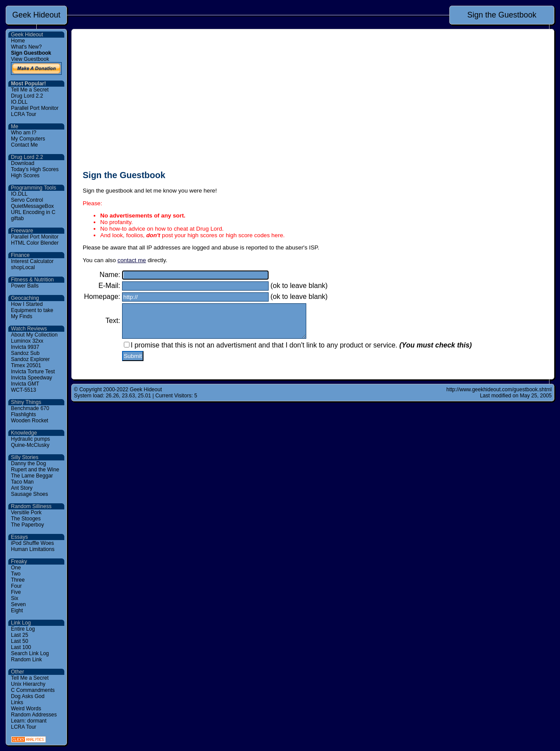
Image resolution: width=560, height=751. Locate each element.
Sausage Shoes (30, 494)
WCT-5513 (23, 390)
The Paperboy (27, 525)
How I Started (27, 304)
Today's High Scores (35, 169)
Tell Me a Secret (30, 90)
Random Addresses (34, 715)
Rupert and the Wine (35, 470)
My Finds (22, 316)
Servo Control (27, 200)
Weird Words (26, 709)
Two (16, 574)
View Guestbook (30, 59)
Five (16, 592)
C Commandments (33, 690)
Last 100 (21, 647)
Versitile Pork (26, 512)
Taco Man (22, 482)
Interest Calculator (32, 261)
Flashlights (23, 414)
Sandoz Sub (25, 353)
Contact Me (24, 145)
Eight (17, 611)
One (16, 568)
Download (23, 163)
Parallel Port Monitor (35, 108)
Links (17, 702)
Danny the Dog (28, 463)
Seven (18, 604)
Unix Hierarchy (28, 684)
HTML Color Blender (35, 243)
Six (15, 598)
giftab (17, 218)
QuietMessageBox (32, 206)
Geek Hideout (36, 15)
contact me (132, 260)
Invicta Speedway (31, 378)
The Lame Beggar (32, 476)
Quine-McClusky (30, 445)
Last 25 (19, 635)
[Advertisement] (313, 102)
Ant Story (22, 488)
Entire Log (23, 629)
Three (18, 580)
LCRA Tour (24, 114)
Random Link (26, 660)
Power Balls (25, 286)
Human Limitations (33, 549)
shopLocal (23, 267)
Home (18, 41)
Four (16, 586)
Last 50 (19, 641)
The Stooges (26, 519)
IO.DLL (19, 102)
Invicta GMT (25, 384)
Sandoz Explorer (30, 359)
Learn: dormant (29, 721)
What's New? (26, 47)
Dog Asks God (28, 696)
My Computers (28, 139)
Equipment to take (32, 310)
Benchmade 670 (30, 408)
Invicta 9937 (25, 347)
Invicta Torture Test (33, 372)
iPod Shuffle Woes (32, 543)
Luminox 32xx (27, 341)
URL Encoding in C (33, 212)
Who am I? (24, 133)
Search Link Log (30, 653)
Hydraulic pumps (30, 439)
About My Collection (34, 335)
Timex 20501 (26, 365)
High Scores (25, 175)
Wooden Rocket (30, 421)
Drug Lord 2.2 (27, 96)
